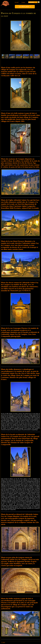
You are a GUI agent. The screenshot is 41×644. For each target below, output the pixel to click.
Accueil (17, 2)
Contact (23, 2)
